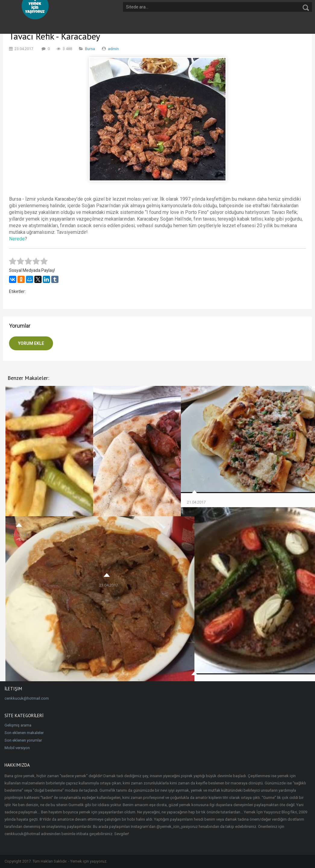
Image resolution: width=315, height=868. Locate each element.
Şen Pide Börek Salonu (212, 453)
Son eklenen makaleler (24, 733)
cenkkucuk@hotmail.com (27, 698)
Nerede (17, 239)
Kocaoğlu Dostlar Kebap (214, 600)
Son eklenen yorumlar (23, 740)
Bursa (90, 49)
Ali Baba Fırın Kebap (122, 489)
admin (113, 49)
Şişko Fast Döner (31, 616)
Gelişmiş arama (18, 725)
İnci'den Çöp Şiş (29, 467)
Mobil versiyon (17, 748)
